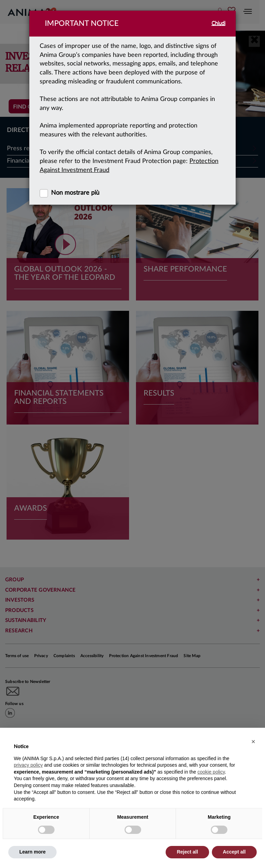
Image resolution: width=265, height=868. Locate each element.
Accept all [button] (234, 852)
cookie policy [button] (211, 772)
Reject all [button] (187, 852)
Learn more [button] (32, 852)
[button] (253, 742)
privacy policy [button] (28, 765)
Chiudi (218, 23)
